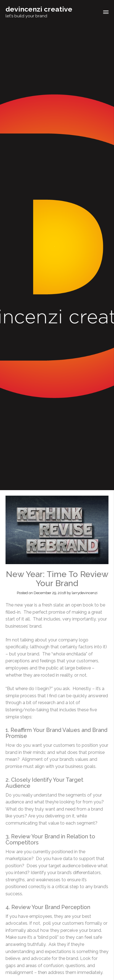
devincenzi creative (39, 9)
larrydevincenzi (85, 593)
